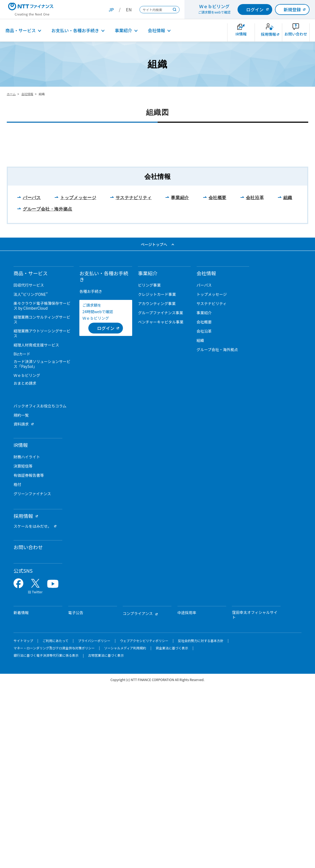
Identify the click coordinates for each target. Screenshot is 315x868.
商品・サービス (21, 30)
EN (129, 9)
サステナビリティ (134, 380)
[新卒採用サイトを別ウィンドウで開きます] (268, 32)
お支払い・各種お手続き (75, 30)
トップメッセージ (78, 380)
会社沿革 (255, 380)
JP (111, 9)
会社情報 (157, 30)
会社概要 (218, 380)
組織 (288, 380)
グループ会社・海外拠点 (48, 391)
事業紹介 (124, 30)
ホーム (11, 94)
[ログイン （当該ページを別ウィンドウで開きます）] (106, 510)
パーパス (32, 380)
